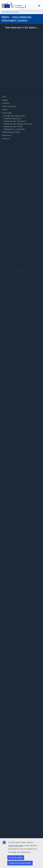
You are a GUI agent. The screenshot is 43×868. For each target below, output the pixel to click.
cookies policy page (16, 846)
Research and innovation (10, 12)
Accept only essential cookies (20, 863)
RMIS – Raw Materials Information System (16, 19)
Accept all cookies (16, 858)
